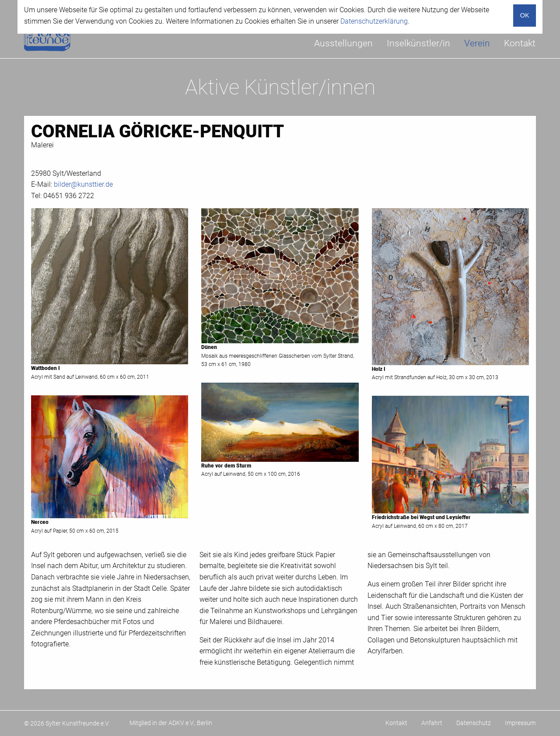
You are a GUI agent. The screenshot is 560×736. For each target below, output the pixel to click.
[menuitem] (343, 44)
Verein (477, 43)
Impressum (520, 723)
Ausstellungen (343, 43)
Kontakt (520, 43)
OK (525, 15)
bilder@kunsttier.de (83, 184)
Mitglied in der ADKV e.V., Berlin (171, 723)
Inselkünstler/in (418, 43)
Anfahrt (432, 723)
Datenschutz (474, 723)
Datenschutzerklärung (374, 21)
